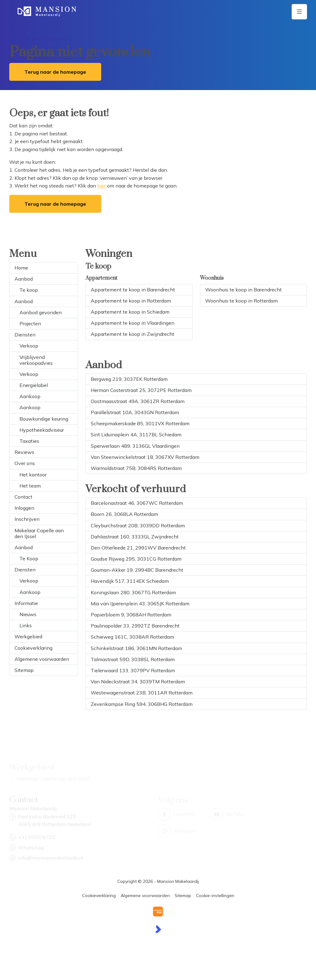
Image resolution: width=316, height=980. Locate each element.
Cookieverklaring (33, 648)
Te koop (29, 290)
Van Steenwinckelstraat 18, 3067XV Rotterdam (145, 457)
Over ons (25, 463)
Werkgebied (28, 636)
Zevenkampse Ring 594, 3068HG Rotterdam (142, 704)
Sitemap (24, 670)
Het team (30, 486)
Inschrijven (27, 519)
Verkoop (29, 346)
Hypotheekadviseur (42, 430)
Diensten (25, 335)
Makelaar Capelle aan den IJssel (39, 533)
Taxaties (29, 441)
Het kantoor (33, 475)
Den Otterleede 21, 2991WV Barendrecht (138, 548)
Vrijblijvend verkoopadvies (36, 360)
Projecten (30, 323)
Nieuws (28, 614)
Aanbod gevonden (41, 312)
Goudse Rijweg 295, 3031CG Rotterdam (136, 559)
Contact (23, 497)
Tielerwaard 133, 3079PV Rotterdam (133, 670)
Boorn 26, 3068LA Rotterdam (124, 514)
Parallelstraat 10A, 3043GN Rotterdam (135, 412)
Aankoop (30, 396)
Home (21, 268)
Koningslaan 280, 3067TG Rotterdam (133, 592)
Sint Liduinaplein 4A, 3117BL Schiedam (136, 434)
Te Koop (29, 558)
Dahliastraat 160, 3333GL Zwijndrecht (135, 537)
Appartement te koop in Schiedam (130, 312)
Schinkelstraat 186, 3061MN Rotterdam (136, 648)
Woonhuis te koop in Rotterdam (241, 301)
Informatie (26, 603)
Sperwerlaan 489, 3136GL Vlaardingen (135, 446)
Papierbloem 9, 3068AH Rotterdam (131, 615)
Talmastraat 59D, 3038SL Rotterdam (133, 659)
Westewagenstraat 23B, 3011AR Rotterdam (142, 693)
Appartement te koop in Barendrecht (133, 290)
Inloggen (24, 508)
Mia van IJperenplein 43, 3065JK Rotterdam (140, 603)
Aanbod (24, 279)
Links (26, 625)
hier (102, 186)
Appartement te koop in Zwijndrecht (133, 334)
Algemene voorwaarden (42, 659)
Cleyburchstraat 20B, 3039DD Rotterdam (138, 525)
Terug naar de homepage (55, 72)
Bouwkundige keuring (44, 419)
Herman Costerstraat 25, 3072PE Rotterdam (141, 390)
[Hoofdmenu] (299, 12)
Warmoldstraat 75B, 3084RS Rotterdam (136, 468)
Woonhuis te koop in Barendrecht (243, 290)
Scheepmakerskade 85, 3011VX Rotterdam (140, 423)
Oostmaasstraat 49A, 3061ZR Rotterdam (138, 401)
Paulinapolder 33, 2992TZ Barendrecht (135, 626)
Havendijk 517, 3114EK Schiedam (130, 581)
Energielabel (34, 385)
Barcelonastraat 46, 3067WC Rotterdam (137, 503)
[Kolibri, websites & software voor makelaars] (158, 929)
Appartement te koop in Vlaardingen (133, 323)
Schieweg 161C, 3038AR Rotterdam (132, 637)
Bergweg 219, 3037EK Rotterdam (129, 379)
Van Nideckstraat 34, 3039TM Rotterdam (138, 681)
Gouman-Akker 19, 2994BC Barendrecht (137, 570)
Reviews (24, 452)
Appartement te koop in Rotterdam (131, 301)
